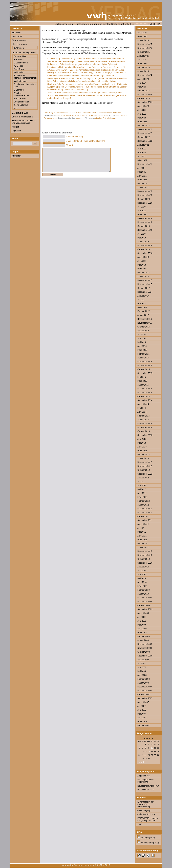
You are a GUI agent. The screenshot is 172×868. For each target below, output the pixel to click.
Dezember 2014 (145, 389)
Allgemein (142, 776)
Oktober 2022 (144, 137)
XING (140, 824)
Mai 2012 (142, 489)
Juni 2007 (142, 710)
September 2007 (145, 698)
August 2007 (143, 702)
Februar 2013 (144, 455)
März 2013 (142, 451)
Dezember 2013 (145, 424)
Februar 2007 (144, 725)
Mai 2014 (142, 408)
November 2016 (145, 323)
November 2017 (145, 284)
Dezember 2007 (145, 687)
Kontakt (15, 127)
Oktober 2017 (144, 288)
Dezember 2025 (145, 44)
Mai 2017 (142, 304)
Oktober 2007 (144, 695)
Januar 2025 (143, 71)
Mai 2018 (142, 265)
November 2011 (145, 513)
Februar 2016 (144, 354)
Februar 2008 (144, 679)
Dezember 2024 (145, 75)
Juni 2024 (142, 83)
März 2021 (142, 180)
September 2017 (145, 292)
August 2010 (143, 567)
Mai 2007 (142, 714)
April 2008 (142, 675)
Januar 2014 (143, 420)
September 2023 (145, 102)
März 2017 (142, 307)
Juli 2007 (141, 706)
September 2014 (145, 400)
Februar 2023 (144, 126)
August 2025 (143, 56)
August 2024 (143, 79)
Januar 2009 (143, 640)
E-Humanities (20, 56)
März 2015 (142, 381)
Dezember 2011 (145, 509)
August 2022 (143, 145)
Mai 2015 (142, 377)
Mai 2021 (142, 172)
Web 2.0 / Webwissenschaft (21, 94)
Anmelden (16, 156)
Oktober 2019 (144, 226)
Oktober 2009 (144, 605)
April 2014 (142, 412)
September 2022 (145, 141)
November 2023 (145, 95)
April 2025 (142, 60)
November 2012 (145, 466)
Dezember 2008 (145, 644)
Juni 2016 (142, 338)
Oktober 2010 (144, 559)
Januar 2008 (143, 683)
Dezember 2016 (145, 319)
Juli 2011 (141, 528)
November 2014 (145, 393)
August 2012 (143, 478)
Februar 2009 (144, 636)
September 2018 (145, 253)
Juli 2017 (141, 300)
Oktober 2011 (144, 516)
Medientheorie (20, 81)
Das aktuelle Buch (20, 113)
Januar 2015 (143, 385)
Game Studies (20, 99)
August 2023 (143, 106)
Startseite (16, 33)
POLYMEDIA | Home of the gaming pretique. (148, 819)
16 (149, 752)
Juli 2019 (141, 234)
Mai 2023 (142, 118)
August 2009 (143, 613)
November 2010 (145, 555)
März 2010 (142, 586)
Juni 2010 (142, 575)
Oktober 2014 (144, 396)
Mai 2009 (142, 625)
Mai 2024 (142, 87)
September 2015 (145, 373)
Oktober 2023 (144, 98)
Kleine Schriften (21, 105)
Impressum (17, 131)
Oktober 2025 (144, 52)
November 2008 (145, 648)
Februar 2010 (144, 590)
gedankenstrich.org (146, 814)
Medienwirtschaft (21, 102)
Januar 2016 (143, 358)
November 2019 (145, 222)
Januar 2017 (143, 315)
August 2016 (143, 331)
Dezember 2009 (145, 598)
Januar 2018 (143, 276)
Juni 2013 (142, 439)
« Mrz (142, 762)
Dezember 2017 (145, 280)
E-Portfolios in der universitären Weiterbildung (145, 804)
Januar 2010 (143, 594)
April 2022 (142, 157)
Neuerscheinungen (146, 786)
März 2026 (142, 37)
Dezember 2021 (145, 164)
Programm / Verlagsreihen (24, 53)
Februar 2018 (144, 273)
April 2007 (142, 718)
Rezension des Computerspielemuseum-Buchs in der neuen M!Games (99, 33)
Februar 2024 (144, 91)
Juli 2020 (141, 207)
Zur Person (19, 48)
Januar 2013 (143, 458)
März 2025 (142, 64)
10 (152, 748)
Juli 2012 (141, 482)
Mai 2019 (142, 238)
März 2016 (142, 350)
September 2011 (145, 520)
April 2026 (142, 33)
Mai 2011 (142, 532)
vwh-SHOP (154, 24)
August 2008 (143, 660)
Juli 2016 (141, 335)
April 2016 (142, 346)
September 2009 (145, 609)
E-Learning (19, 90)
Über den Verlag (19, 44)
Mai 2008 (142, 671)
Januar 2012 (143, 505)
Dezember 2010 (145, 551)
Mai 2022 (142, 153)
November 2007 (145, 691)
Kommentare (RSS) (148, 843)
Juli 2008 (141, 664)
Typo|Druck (19, 69)
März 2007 (142, 722)
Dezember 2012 (145, 462)
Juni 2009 (142, 621)
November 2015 (145, 366)
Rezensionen (49, 115)
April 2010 (142, 582)
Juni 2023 (142, 114)
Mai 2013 (142, 443)
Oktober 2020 (144, 199)
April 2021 (142, 176)
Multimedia (18, 72)
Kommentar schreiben (67, 118)
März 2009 (142, 633)
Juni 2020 (142, 211)
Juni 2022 (142, 149)
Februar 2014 (144, 416)
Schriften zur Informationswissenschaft (25, 77)
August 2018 (143, 257)
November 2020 (145, 195)
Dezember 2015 (145, 362)
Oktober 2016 (144, 327)
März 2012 (142, 497)
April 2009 (142, 629)
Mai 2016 (142, 342)
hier (72, 103)
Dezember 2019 (145, 218)
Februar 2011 (144, 544)
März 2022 (142, 160)
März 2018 (142, 269)
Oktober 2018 (144, 249)
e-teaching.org (144, 810)
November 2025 (145, 48)
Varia (16, 108)
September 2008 (145, 656)
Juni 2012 (142, 485)
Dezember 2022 (145, 129)
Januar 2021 (143, 187)
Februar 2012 (144, 501)
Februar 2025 (144, 67)
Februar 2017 (144, 311)
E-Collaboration (21, 63)
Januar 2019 (143, 242)
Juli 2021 (141, 168)
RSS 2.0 (112, 115)
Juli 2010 (141, 571)
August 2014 (143, 404)
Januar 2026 (143, 40)
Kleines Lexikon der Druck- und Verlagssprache (24, 122)
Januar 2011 (143, 547)
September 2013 (145, 435)
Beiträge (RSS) (146, 838)
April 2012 (142, 493)
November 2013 (145, 427)
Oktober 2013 (144, 431)
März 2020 (142, 215)
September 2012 (145, 474)
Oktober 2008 (144, 652)
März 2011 (142, 540)
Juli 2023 (141, 110)
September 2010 (145, 563)
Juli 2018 (141, 261)
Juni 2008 (142, 667)
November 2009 (145, 602)
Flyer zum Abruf (19, 40)
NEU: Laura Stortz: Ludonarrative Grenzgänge (65, 31)
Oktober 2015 (144, 369)
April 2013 (142, 447)
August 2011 (143, 524)
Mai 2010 (142, 578)
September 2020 (145, 203)
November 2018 (145, 246)
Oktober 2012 (144, 470)
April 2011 (142, 536)
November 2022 (145, 133)
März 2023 (142, 122)
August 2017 (143, 296)
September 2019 (145, 230)
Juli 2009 (141, 617)
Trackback (90, 118)
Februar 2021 (144, 184)
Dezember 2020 (145, 191)
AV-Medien (18, 66)
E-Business (19, 60)
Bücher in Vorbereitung (22, 117)
